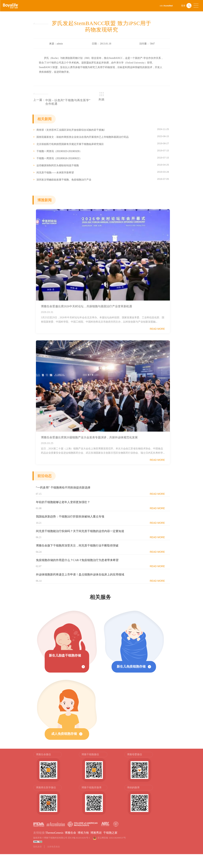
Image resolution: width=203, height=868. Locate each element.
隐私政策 (38, 847)
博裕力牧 (83, 833)
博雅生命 (70, 833)
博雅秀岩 (96, 833)
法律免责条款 (54, 847)
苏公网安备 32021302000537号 (112, 838)
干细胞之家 (110, 833)
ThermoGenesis (54, 833)
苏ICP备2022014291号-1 (79, 838)
